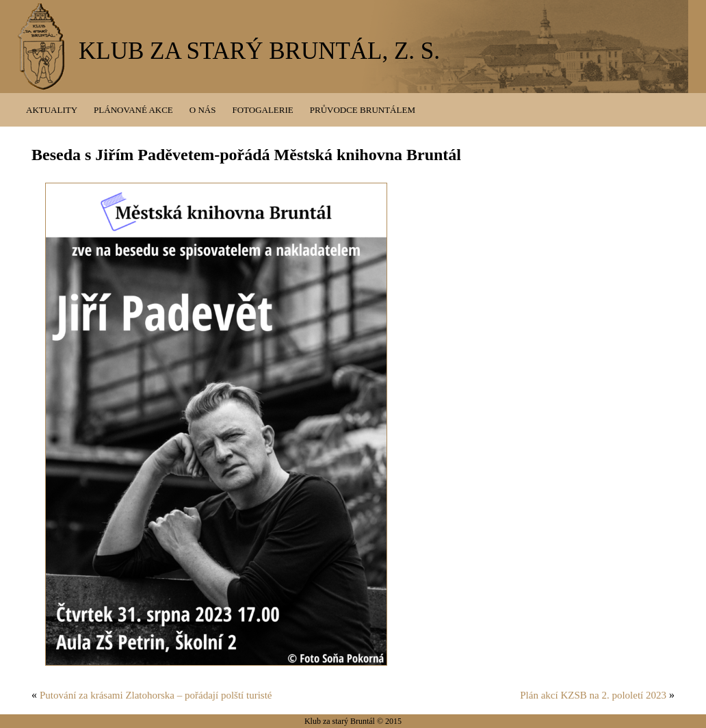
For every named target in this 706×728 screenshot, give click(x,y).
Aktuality (52, 110)
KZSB (41, 48)
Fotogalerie (262, 110)
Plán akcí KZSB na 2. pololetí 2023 (593, 695)
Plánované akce (133, 110)
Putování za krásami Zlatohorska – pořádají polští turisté (156, 695)
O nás (203, 110)
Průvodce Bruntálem (363, 110)
